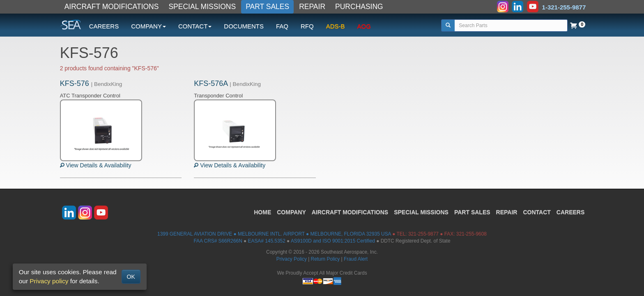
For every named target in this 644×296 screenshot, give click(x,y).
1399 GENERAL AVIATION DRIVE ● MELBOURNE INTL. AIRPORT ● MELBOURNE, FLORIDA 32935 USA (274, 234)
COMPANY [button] (148, 26)
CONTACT (537, 212)
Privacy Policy (292, 259)
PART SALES (267, 7)
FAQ (282, 26)
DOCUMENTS (244, 26)
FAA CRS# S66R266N (218, 241)
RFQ (307, 26)
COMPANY (291, 212)
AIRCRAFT (350, 212)
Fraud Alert (356, 259)
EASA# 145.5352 (267, 241)
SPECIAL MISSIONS (202, 7)
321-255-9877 (423, 234)
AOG (364, 26)
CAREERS (104, 26)
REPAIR (312, 7)
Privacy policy (49, 281)
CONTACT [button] (195, 26)
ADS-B (336, 26)
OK (131, 277)
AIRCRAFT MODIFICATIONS (112, 7)
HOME (262, 212)
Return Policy (325, 259)
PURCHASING (359, 7)
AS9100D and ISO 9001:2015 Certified (333, 241)
